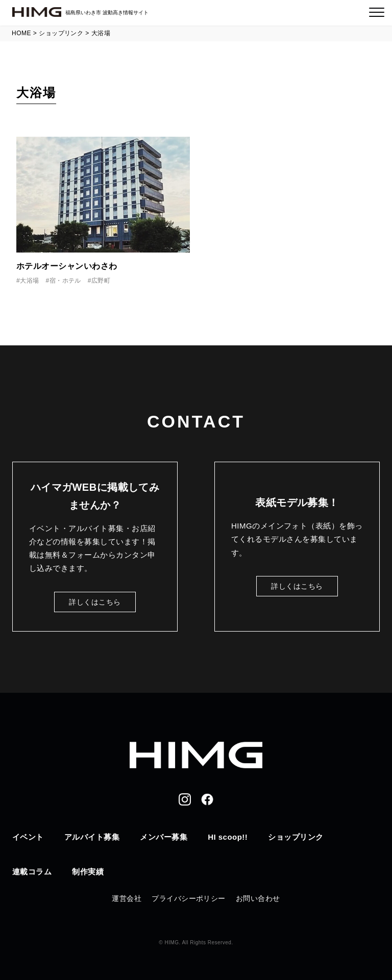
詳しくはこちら (95, 602)
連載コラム (32, 872)
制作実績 (88, 872)
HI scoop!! (228, 837)
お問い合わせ (258, 898)
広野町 (101, 281)
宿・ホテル (65, 281)
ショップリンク (296, 837)
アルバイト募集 (92, 837)
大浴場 (29, 281)
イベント (28, 837)
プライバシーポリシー (189, 898)
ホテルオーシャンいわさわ (67, 266)
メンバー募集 (164, 837)
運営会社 (127, 898)
